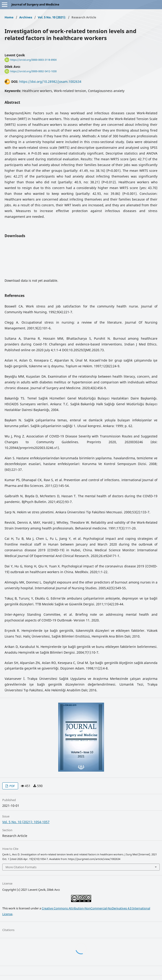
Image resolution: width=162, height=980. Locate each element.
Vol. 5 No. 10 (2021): (52, 17)
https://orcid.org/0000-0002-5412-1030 (33, 71)
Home (9, 17)
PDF (12, 786)
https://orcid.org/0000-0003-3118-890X (33, 60)
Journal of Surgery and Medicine (35, 4)
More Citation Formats (21, 867)
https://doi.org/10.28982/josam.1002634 (50, 82)
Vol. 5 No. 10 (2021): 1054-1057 (26, 822)
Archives (26, 17)
